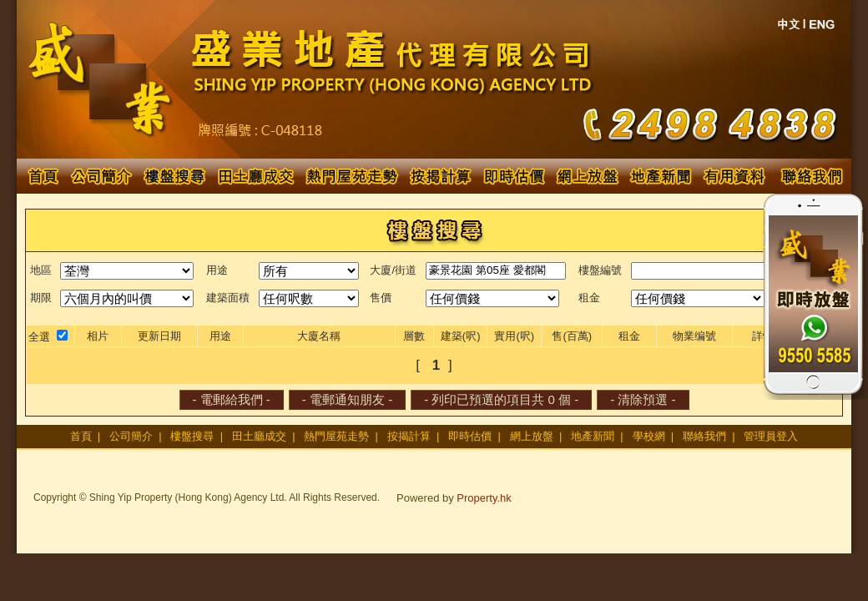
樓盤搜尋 (192, 436)
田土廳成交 (259, 436)
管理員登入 (771, 436)
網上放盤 (532, 436)
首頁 (81, 436)
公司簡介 (131, 436)
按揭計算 (409, 436)
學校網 (649, 436)
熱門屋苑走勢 (336, 436)
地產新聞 (593, 436)
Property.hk (484, 498)
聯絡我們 (704, 436)
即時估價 (470, 436)
